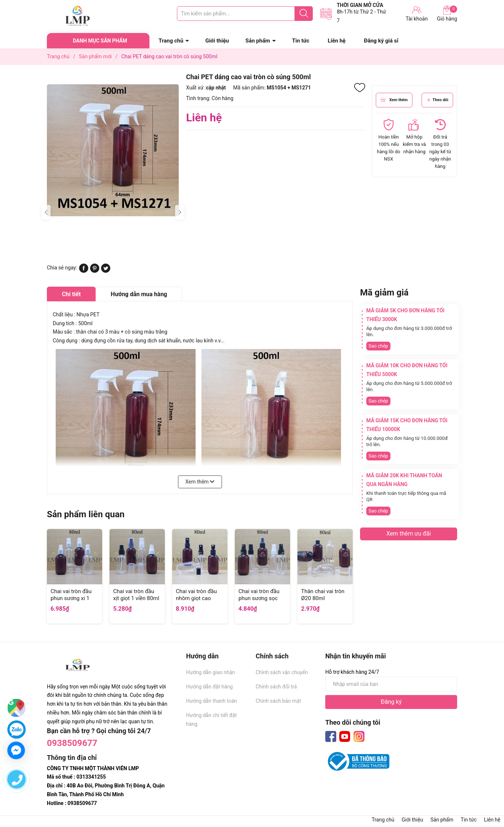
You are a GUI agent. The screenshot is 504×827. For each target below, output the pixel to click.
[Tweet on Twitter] (106, 271)
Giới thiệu (217, 41)
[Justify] (304, 14)
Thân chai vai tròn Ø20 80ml (323, 595)
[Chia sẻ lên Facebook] (84, 271)
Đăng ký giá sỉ (381, 41)
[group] (113, 150)
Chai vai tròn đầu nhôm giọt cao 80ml (196, 598)
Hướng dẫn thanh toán (212, 701)
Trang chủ (171, 41)
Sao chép (378, 346)
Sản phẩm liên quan (86, 514)
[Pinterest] (95, 271)
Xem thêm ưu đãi (409, 534)
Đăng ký (391, 702)
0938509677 (72, 743)
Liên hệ (337, 41)
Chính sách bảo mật (278, 701)
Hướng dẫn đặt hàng (209, 687)
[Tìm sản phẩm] (245, 14)
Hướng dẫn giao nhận (211, 672)
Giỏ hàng (447, 14)
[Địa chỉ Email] (391, 684)
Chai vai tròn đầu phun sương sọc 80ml (259, 598)
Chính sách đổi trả (276, 687)
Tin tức (301, 41)
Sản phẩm (258, 41)
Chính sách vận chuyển (282, 672)
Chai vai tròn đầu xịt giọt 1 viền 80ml (136, 595)
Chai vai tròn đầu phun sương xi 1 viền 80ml (71, 598)
